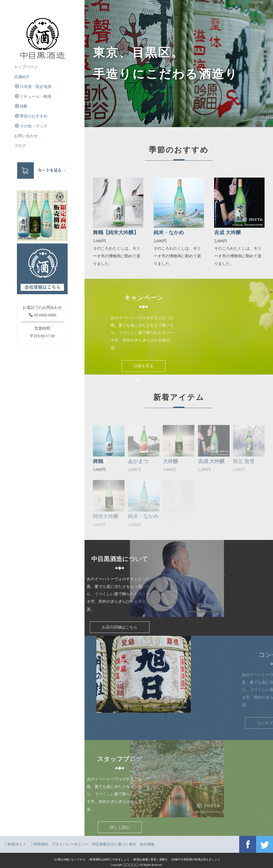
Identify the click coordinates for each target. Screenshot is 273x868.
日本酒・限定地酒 (33, 87)
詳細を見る (174, 366)
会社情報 (147, 844)
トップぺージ (26, 67)
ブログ (20, 146)
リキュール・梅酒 (33, 96)
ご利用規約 (39, 844)
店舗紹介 (22, 77)
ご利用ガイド (15, 844)
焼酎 (21, 106)
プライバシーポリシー (70, 844)
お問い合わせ (26, 136)
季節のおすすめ (31, 116)
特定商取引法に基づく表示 (114, 844)
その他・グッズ (31, 126)
